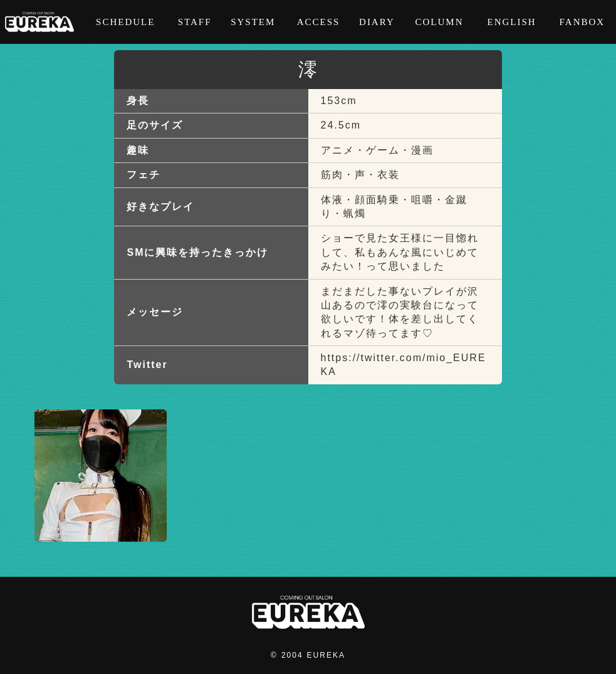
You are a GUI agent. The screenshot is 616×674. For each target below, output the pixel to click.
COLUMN (439, 22)
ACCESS (319, 22)
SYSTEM (253, 22)
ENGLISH (511, 22)
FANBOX (582, 22)
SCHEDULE (125, 22)
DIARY (377, 22)
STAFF (195, 22)
